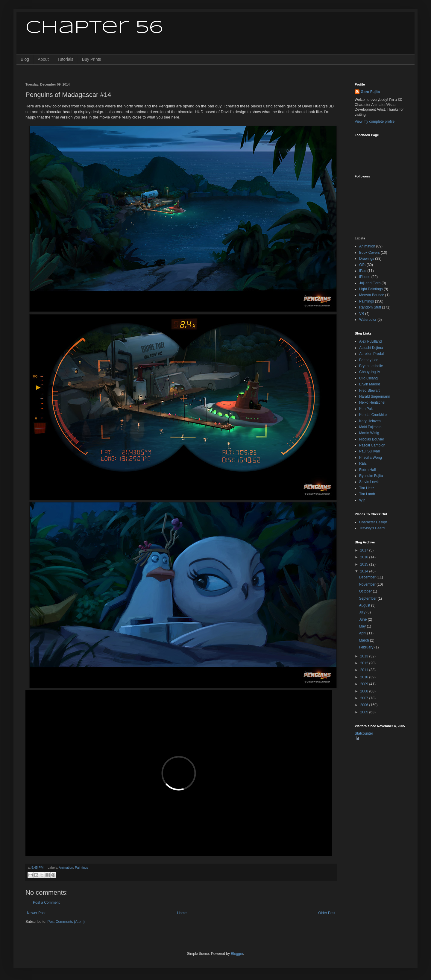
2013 (365, 656)
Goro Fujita (370, 92)
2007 (365, 698)
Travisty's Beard (372, 528)
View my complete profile (375, 121)
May (363, 626)
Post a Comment (46, 902)
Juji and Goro (370, 283)
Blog (25, 59)
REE (363, 464)
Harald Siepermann (375, 396)
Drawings (367, 259)
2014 (365, 571)
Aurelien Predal (371, 354)
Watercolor (368, 320)
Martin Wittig (369, 433)
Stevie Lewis (369, 482)
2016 (365, 557)
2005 (365, 712)
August (365, 605)
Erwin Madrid (370, 384)
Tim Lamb (367, 494)
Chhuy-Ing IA (370, 372)
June (363, 619)
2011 (365, 670)
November (368, 584)
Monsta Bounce (372, 295)
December (368, 577)
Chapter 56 (94, 28)
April (363, 633)
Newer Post (36, 913)
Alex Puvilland (370, 341)
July (363, 612)
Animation (66, 867)
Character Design (373, 522)
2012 (365, 663)
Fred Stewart (369, 391)
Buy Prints (92, 59)
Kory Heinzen (370, 421)
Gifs (362, 265)
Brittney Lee (369, 360)
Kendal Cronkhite (373, 415)
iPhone (365, 277)
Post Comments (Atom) (66, 922)
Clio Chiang (368, 378)
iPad (363, 271)
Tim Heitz (367, 488)
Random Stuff (370, 307)
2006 (365, 705)
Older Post (327, 913)
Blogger (237, 954)
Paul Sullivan (369, 451)
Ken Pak (366, 409)
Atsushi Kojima (371, 348)
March (364, 640)
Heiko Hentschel (372, 402)
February (366, 647)
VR (362, 314)
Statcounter (364, 733)
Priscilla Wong (371, 458)
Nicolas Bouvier (372, 439)
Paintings (81, 867)
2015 (365, 564)
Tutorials (65, 59)
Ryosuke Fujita (371, 476)
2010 (365, 677)
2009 (365, 684)
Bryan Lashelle (371, 366)
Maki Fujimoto (370, 427)
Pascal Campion (372, 445)
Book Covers (369, 253)
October (366, 591)
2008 (365, 691)
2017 (365, 550)
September (368, 598)
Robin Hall (367, 470)
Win (362, 500)
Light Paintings (371, 289)
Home (182, 913)
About (43, 59)
